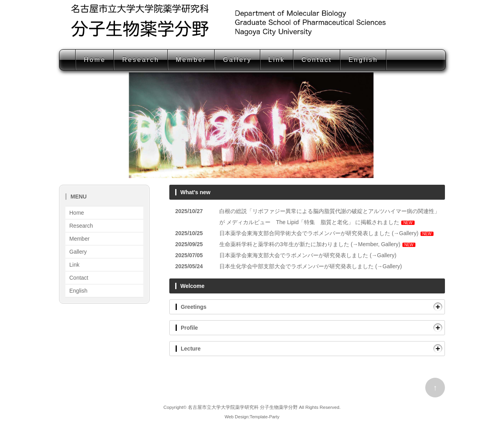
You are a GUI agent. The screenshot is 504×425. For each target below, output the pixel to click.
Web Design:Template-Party (252, 417)
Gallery (237, 60)
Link (277, 60)
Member (191, 60)
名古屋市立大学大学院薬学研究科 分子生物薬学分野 (243, 407)
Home (95, 60)
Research (141, 60)
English (363, 60)
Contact (317, 60)
